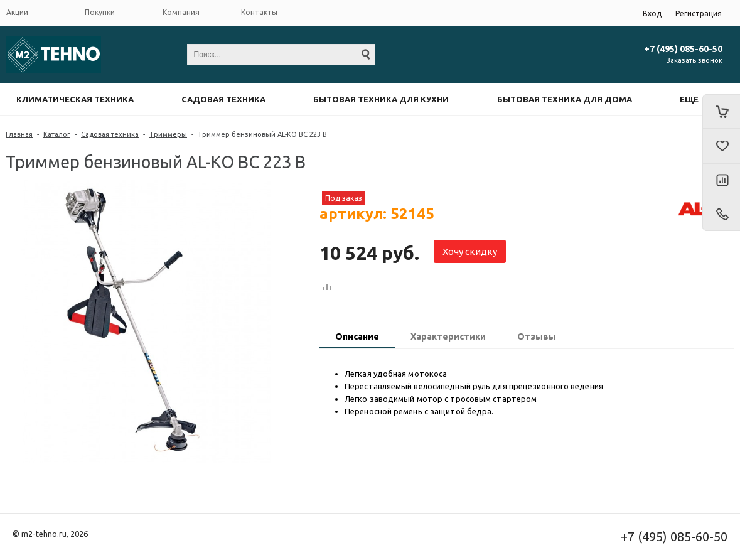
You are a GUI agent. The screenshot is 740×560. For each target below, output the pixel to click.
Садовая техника (223, 99)
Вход (652, 13)
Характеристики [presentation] (448, 337)
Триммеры (168, 134)
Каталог (57, 134)
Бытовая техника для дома (565, 99)
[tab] (357, 338)
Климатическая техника (75, 99)
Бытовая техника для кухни (381, 99)
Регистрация (699, 13)
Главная (19, 134)
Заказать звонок (694, 60)
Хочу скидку (470, 251)
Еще (689, 99)
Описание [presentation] (357, 337)
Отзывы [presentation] (537, 337)
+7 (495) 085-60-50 (683, 49)
